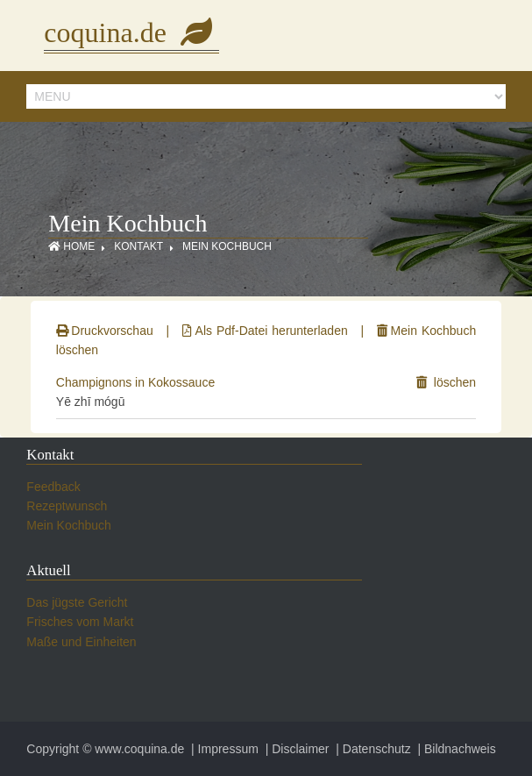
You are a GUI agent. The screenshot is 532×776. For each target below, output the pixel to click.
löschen (446, 382)
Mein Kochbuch (227, 246)
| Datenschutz (371, 749)
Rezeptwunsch (67, 506)
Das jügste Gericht (77, 602)
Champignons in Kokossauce (135, 382)
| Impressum (223, 749)
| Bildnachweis (455, 749)
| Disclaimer (296, 749)
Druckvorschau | (117, 331)
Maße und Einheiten (81, 642)
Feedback (53, 487)
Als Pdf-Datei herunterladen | (277, 331)
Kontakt (138, 246)
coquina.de (131, 32)
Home (71, 246)
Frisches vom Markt (80, 622)
